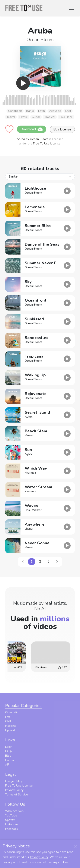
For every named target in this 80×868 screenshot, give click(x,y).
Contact (10, 760)
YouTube (11, 815)
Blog (8, 756)
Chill (68, 111)
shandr (29, 529)
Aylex (29, 417)
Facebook (12, 829)
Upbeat (10, 730)
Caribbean (15, 111)
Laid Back (66, 117)
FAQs (9, 751)
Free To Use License (47, 143)
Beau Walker (33, 510)
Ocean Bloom (40, 40)
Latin (41, 111)
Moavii (29, 435)
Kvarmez (30, 473)
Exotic (23, 117)
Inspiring (11, 726)
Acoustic (55, 111)
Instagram (12, 824)
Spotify (10, 820)
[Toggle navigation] (72, 8)
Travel (11, 117)
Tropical (50, 117)
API (7, 765)
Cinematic (12, 712)
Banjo (30, 111)
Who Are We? (15, 811)
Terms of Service (17, 794)
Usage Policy (14, 781)
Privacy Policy (14, 790)
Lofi (8, 717)
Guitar (36, 117)
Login (9, 747)
